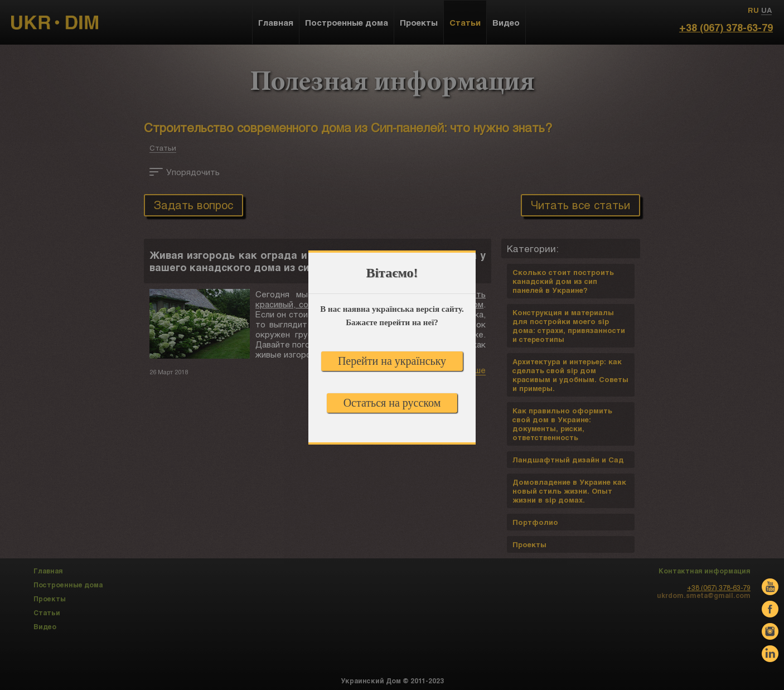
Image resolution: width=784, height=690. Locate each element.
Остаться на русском (392, 403)
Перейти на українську (392, 361)
